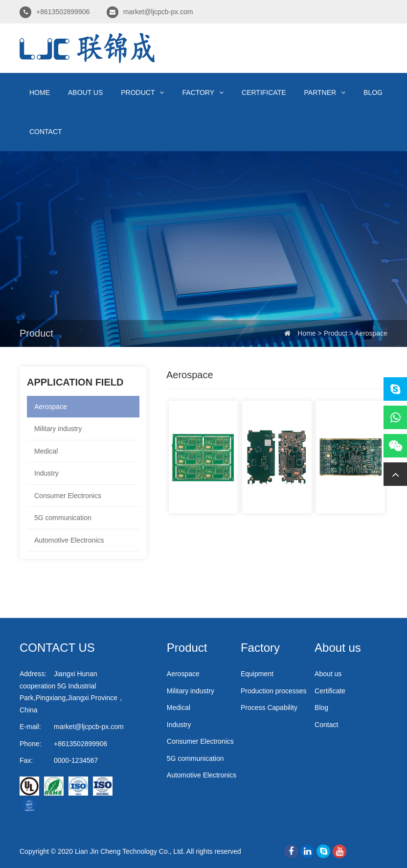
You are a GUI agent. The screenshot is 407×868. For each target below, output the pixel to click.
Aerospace (371, 333)
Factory (203, 92)
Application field (75, 382)
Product (142, 92)
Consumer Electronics (68, 496)
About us (85, 92)
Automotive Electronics (69, 540)
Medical (46, 451)
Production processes (274, 691)
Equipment (257, 674)
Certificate (264, 92)
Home (40, 92)
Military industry (58, 429)
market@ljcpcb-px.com (158, 12)
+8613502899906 (63, 12)
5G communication (63, 518)
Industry (46, 473)
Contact (46, 132)
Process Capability (269, 708)
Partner (325, 92)
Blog (373, 92)
